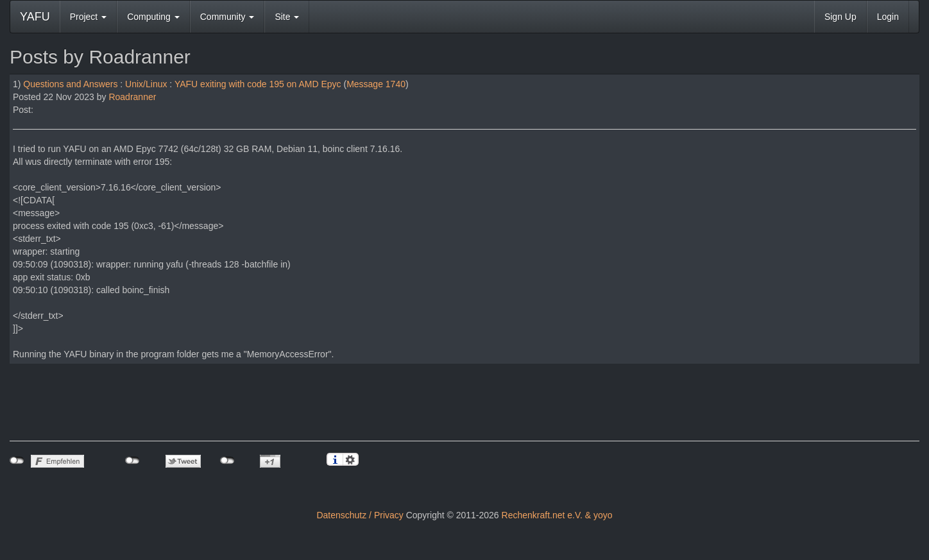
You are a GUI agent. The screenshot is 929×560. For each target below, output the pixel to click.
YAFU (35, 17)
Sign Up (840, 17)
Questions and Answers (70, 84)
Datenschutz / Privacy (360, 515)
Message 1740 (376, 84)
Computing (153, 17)
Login (888, 17)
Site (287, 17)
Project (88, 17)
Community (227, 17)
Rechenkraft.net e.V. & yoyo (557, 515)
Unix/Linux (146, 84)
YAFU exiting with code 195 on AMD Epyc (258, 84)
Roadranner (132, 97)
